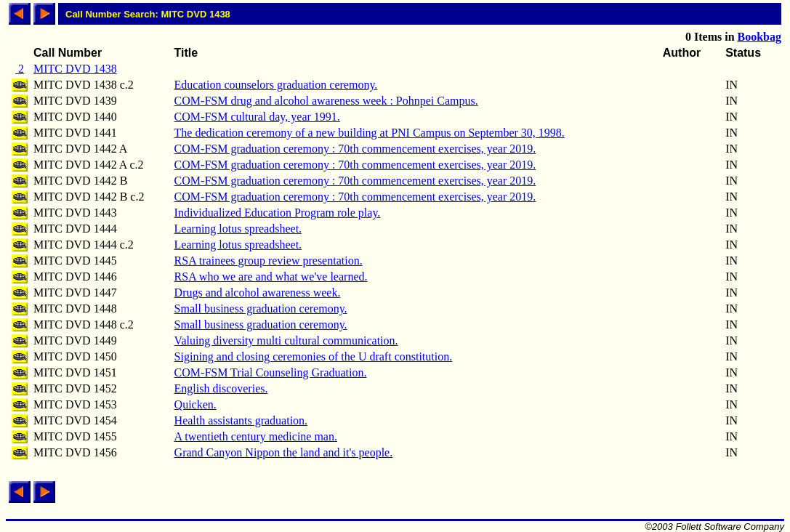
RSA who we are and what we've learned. (271, 277)
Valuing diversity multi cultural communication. (286, 340)
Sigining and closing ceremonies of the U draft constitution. (314, 356)
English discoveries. (221, 388)
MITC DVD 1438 (75, 69)
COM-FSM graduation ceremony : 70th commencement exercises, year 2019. (355, 149)
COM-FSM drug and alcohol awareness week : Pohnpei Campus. (326, 101)
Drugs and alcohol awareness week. (258, 293)
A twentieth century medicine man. (256, 436)
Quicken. (196, 404)
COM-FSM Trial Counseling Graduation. (271, 372)
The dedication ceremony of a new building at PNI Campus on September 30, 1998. (370, 133)
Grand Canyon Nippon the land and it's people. (284, 452)
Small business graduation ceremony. (261, 309)
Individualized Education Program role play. (278, 213)
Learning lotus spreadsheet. (238, 229)
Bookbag (759, 37)
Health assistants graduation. (241, 420)
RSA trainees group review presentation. (269, 261)
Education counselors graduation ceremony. (276, 85)
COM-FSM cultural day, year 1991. (257, 117)
